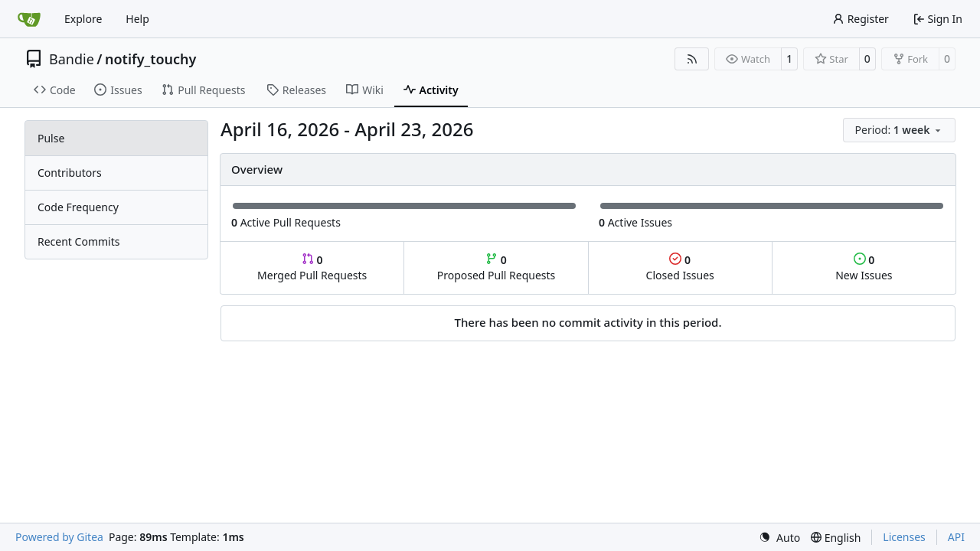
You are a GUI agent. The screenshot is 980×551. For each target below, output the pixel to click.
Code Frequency (78, 207)
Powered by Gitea (59, 537)
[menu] (899, 130)
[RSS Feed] (692, 59)
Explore (83, 19)
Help (137, 19)
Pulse (51, 138)
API (956, 537)
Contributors (70, 173)
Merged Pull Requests (312, 267)
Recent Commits (78, 241)
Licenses (904, 537)
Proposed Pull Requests (497, 267)
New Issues (864, 267)
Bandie (72, 59)
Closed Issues (680, 267)
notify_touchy (150, 59)
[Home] (29, 19)
